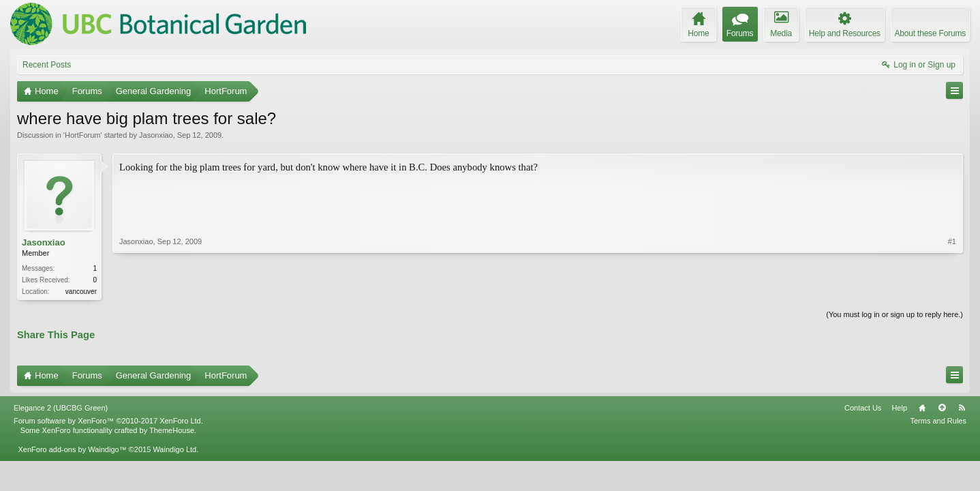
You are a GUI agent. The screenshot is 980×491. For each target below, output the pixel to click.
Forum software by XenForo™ (108, 421)
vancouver (81, 292)
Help (899, 408)
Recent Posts (47, 65)
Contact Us (863, 408)
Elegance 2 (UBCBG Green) (61, 408)
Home (922, 408)
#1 (952, 241)
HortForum (83, 135)
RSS (962, 408)
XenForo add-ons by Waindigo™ (72, 449)
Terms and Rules (938, 421)
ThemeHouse (172, 430)
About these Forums (930, 33)
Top (942, 408)
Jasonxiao (156, 135)
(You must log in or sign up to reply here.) (894, 314)
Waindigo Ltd (174, 449)
